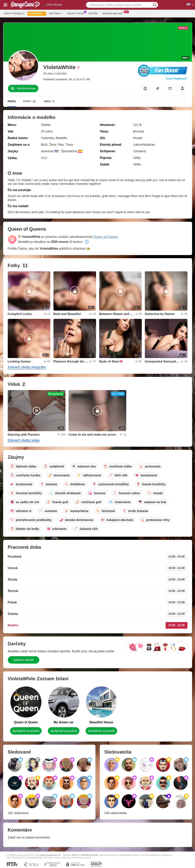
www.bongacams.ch (50, 855)
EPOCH (76, 855)
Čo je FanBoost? (177, 79)
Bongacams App (114, 13)
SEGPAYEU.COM (90, 855)
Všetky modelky (14, 14)
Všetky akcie (76, 13)
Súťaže (93, 14)
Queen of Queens (106, 237)
